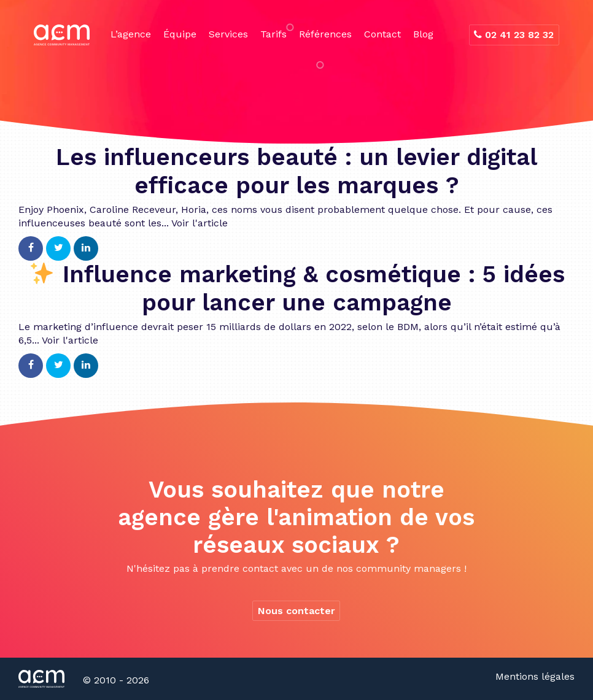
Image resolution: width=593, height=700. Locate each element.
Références (325, 34)
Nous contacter (296, 611)
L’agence (131, 34)
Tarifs (273, 34)
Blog (423, 34)
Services (228, 34)
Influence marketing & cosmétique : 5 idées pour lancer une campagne (297, 288)
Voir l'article (200, 223)
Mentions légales (535, 676)
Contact (382, 34)
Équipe (180, 34)
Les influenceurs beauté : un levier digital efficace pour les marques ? (296, 171)
